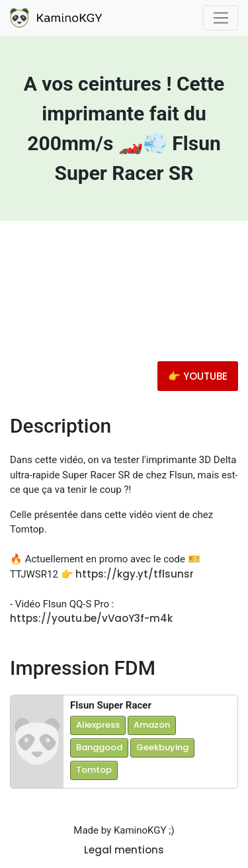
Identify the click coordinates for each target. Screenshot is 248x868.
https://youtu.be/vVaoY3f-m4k (91, 618)
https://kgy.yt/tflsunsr (135, 574)
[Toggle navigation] (221, 18)
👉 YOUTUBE (198, 376)
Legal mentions (124, 850)
